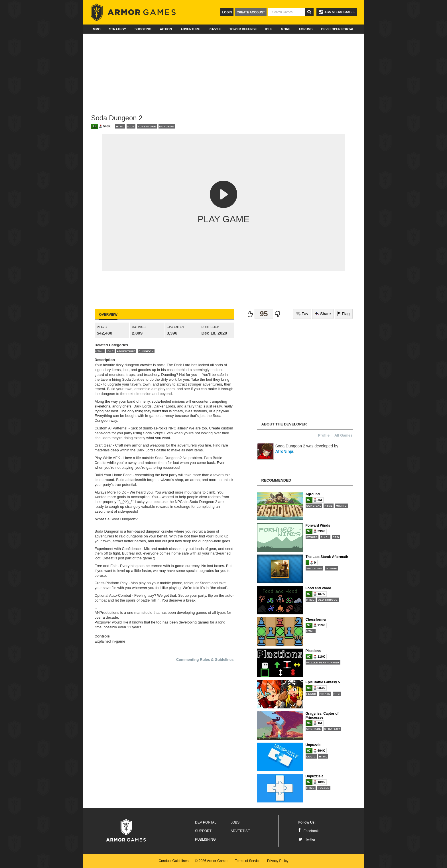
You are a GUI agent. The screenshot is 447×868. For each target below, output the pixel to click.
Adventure (190, 29)
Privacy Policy (278, 861)
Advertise (240, 831)
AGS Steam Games (337, 12)
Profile (324, 435)
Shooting (143, 29)
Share (323, 314)
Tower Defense (243, 29)
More (286, 29)
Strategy (118, 29)
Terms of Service (248, 861)
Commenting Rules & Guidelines (205, 660)
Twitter (307, 840)
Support (203, 831)
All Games (344, 435)
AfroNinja (284, 451)
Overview (108, 315)
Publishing (205, 840)
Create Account (251, 12)
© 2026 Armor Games (212, 861)
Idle (269, 29)
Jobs (235, 822)
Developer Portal (338, 29)
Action (166, 29)
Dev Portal (206, 822)
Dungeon (167, 127)
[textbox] (287, 12)
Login (227, 12)
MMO (97, 29)
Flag (344, 314)
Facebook (309, 831)
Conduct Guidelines (173, 861)
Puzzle (215, 29)
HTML (120, 127)
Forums (306, 29)
